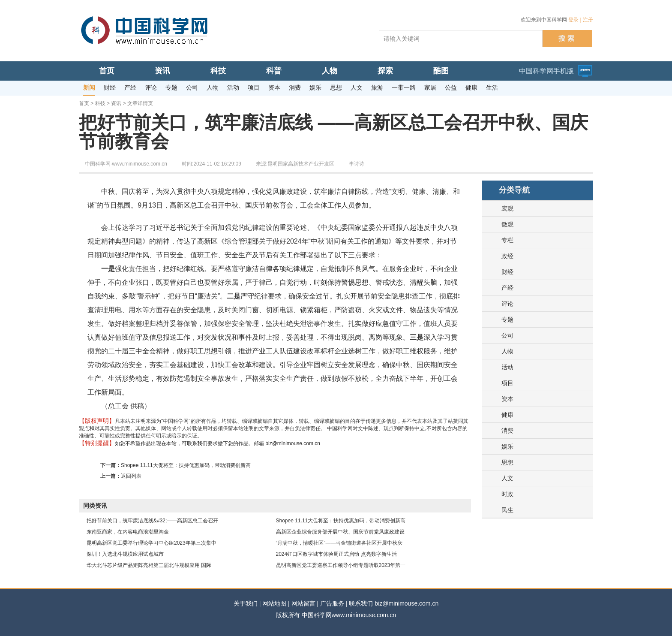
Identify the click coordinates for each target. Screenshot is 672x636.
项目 (507, 383)
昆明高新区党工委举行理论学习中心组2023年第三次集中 (151, 543)
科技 (100, 103)
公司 (507, 335)
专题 (507, 320)
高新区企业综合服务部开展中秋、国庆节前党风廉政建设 (340, 532)
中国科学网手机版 (546, 71)
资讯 (116, 103)
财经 (507, 272)
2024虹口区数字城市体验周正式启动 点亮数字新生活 (336, 554)
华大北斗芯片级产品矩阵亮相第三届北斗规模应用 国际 (149, 565)
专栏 (507, 240)
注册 (588, 20)
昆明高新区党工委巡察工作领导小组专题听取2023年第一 (341, 565)
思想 (507, 462)
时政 (507, 494)
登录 (573, 20)
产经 (507, 288)
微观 (507, 224)
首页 (84, 103)
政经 (507, 256)
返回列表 (131, 476)
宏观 (507, 208)
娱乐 (507, 446)
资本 (507, 399)
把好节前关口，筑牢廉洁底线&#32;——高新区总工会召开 (152, 521)
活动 (507, 367)
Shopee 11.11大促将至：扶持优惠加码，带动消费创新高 (186, 465)
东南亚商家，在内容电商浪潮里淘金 (128, 532)
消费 (507, 431)
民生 (507, 510)
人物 (507, 351)
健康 (507, 415)
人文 (507, 478)
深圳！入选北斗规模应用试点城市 (125, 554)
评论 (507, 304)
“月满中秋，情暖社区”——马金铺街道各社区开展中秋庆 (339, 543)
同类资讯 (95, 506)
